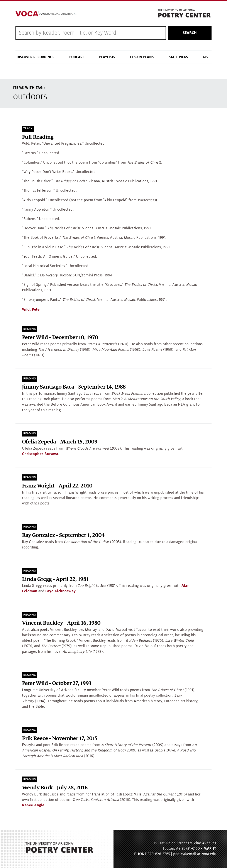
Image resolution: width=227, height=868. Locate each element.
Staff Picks (178, 57)
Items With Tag (28, 88)
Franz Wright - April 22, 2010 (57, 486)
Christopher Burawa (40, 454)
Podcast (77, 57)
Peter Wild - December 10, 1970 (60, 338)
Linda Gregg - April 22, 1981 (55, 579)
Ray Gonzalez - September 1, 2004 (63, 535)
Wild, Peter (31, 310)
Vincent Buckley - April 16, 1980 (61, 623)
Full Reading (38, 137)
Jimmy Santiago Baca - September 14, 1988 (74, 387)
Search (190, 33)
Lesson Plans (142, 57)
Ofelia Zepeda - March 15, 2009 (60, 442)
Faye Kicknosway (61, 591)
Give (207, 57)
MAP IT (210, 849)
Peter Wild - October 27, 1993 (57, 684)
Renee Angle (33, 805)
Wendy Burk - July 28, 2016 (55, 788)
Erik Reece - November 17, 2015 (60, 739)
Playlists (107, 57)
